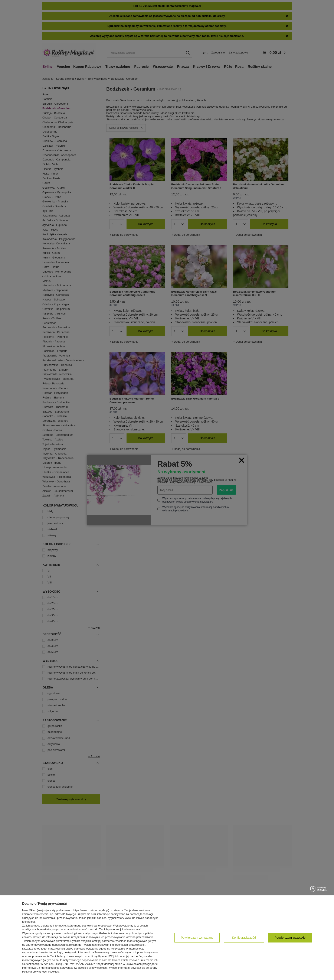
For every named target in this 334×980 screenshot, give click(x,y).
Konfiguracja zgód (244, 938)
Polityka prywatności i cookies (40, 972)
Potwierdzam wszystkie (290, 938)
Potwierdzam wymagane (197, 938)
